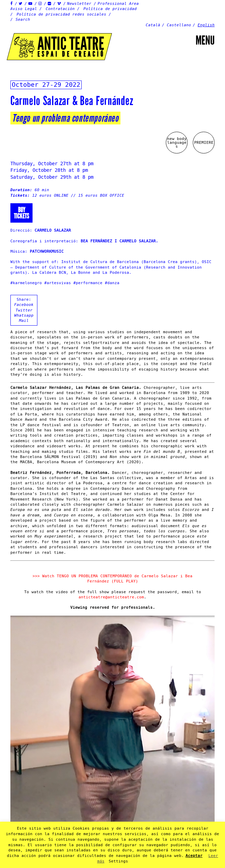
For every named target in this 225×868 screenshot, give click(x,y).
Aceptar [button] (194, 856)
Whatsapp (24, 315)
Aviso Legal (24, 9)
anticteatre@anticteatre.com (111, 597)
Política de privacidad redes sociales (61, 14)
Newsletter (79, 4)
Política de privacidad (110, 9)
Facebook (24, 305)
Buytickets (21, 213)
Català (153, 25)
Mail (24, 321)
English (206, 25)
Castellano (179, 25)
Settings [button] (118, 861)
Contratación (60, 9)
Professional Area (118, 4)
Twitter (24, 310)
